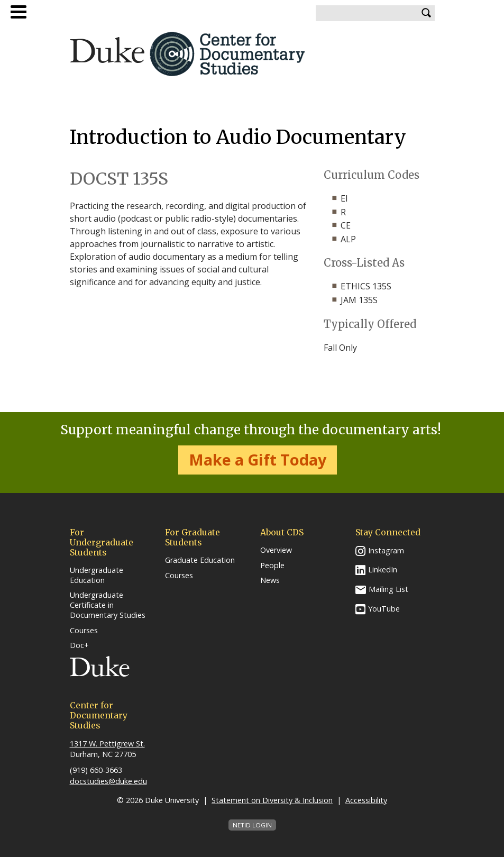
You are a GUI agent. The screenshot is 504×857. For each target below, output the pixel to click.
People (272, 566)
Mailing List (388, 589)
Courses (84, 631)
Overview (276, 550)
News (270, 580)
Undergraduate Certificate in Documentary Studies (108, 605)
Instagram (386, 550)
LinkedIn (383, 569)
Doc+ (79, 645)
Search (427, 13)
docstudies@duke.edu (108, 781)
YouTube (384, 609)
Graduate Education (200, 560)
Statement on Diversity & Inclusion (272, 800)
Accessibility (366, 800)
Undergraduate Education (97, 575)
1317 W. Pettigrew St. (107, 744)
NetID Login (252, 825)
